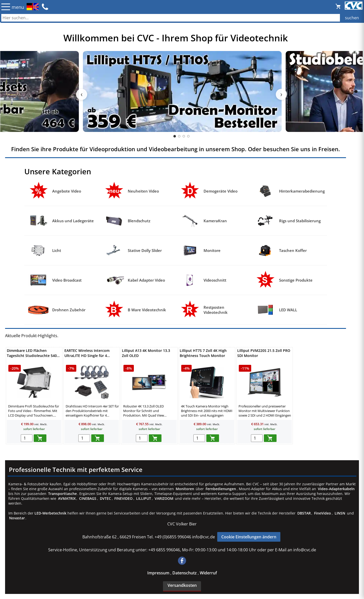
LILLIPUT (144, 498)
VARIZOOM (164, 498)
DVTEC (105, 498)
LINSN (340, 513)
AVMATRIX (67, 498)
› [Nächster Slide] (281, 94)
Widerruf (208, 573)
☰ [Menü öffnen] (6, 7)
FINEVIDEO (123, 498)
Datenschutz (185, 573)
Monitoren (185, 489)
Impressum (159, 573)
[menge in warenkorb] (27, 438)
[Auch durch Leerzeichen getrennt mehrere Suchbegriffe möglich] (182, 18)
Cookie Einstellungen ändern (249, 537)
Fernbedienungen (221, 489)
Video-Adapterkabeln (336, 489)
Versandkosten (182, 585)
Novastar (17, 518)
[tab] (175, 136)
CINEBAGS (88, 498)
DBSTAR (304, 513)
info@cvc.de (204, 537)
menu (18, 7)
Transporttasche (62, 494)
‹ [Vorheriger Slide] (82, 94)
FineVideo (323, 513)
